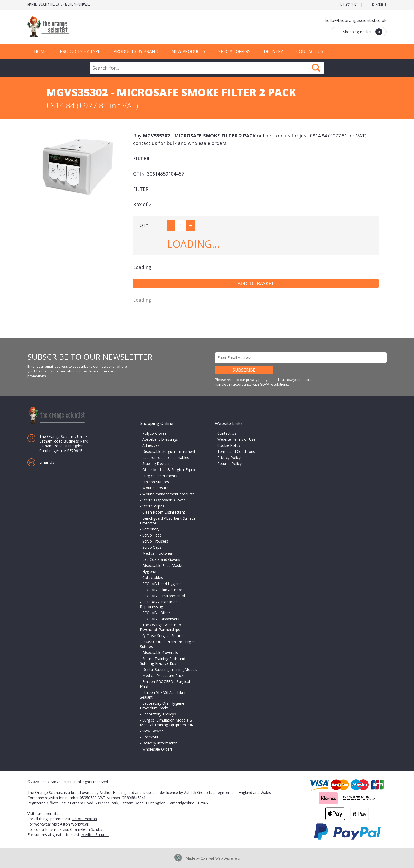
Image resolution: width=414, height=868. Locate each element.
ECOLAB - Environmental (164, 596)
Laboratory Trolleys (159, 714)
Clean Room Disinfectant (164, 512)
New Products (188, 51)
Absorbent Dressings (160, 439)
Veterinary (151, 529)
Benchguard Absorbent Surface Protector (168, 521)
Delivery (273, 51)
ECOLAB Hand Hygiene (162, 584)
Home (40, 51)
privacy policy (257, 380)
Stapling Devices (156, 464)
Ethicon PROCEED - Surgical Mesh (165, 684)
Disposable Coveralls (160, 653)
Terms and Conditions (236, 451)
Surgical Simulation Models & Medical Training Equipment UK (167, 722)
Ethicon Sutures (156, 482)
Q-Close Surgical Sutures (163, 636)
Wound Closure (155, 488)
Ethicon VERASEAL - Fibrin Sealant (163, 695)
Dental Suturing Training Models (170, 669)
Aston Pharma (85, 819)
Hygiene (149, 571)
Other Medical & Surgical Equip (169, 470)
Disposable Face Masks (163, 565)
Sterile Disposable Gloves (164, 500)
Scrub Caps (152, 547)
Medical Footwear (158, 553)
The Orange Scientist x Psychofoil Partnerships (160, 627)
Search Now (316, 68)
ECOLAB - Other (156, 613)
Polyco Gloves (154, 433)
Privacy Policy (229, 457)
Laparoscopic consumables (166, 457)
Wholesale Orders (157, 749)
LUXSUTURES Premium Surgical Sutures (168, 644)
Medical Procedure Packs (164, 675)
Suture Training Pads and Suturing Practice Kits (163, 661)
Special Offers (234, 51)
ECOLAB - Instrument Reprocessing (159, 604)
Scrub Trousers (155, 541)
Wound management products (168, 494)
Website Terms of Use (236, 439)
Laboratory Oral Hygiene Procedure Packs (162, 706)
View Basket (153, 731)
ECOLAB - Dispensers (161, 619)
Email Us (47, 462)
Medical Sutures (95, 835)
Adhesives (151, 445)
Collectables (153, 578)
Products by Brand (136, 51)
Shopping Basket (363, 32)
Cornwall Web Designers (220, 858)
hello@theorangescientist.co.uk (356, 20)
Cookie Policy (229, 445)
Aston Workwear (74, 824)
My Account (349, 5)
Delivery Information (160, 743)
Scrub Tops (152, 535)
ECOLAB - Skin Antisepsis (164, 590)
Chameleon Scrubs (86, 829)
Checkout (379, 5)
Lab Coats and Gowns (161, 559)
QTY (144, 225)
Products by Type (80, 51)
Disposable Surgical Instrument (169, 451)
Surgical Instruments (160, 476)
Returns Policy (229, 464)
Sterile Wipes (153, 506)
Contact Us (310, 51)
